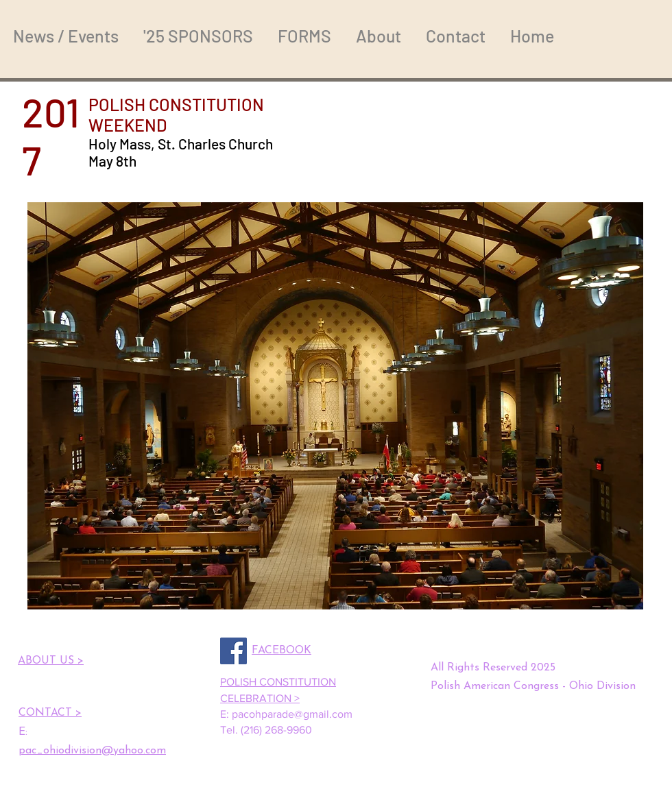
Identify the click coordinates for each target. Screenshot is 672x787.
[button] (335, 406)
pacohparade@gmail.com (292, 714)
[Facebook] (233, 651)
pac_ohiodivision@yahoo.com (92, 751)
